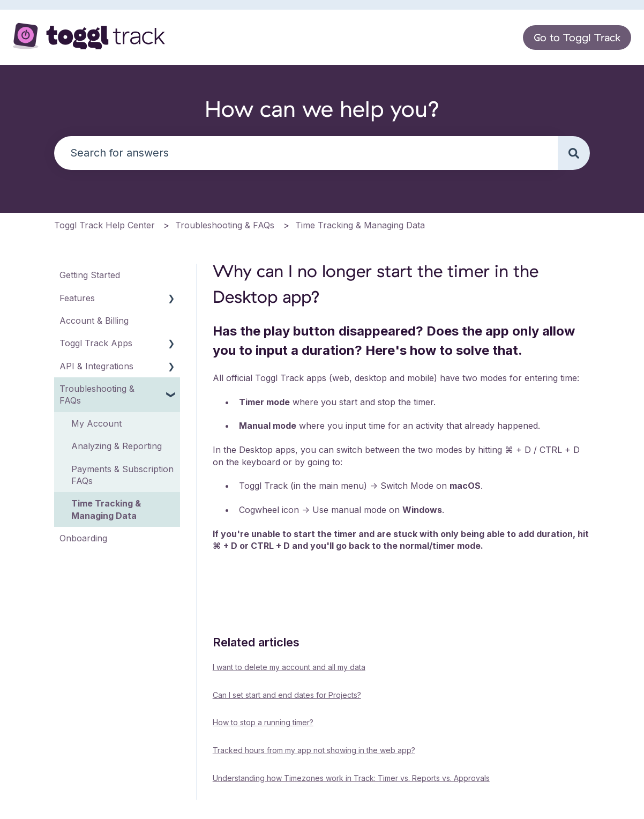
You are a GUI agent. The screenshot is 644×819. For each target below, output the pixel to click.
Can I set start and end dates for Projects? (287, 695)
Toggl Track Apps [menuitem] (96, 343)
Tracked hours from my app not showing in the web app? (314, 750)
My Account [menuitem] (96, 423)
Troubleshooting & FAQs (225, 225)
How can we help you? (322, 109)
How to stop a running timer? (263, 722)
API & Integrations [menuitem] (96, 366)
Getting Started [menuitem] (90, 275)
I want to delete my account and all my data (289, 667)
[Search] (574, 153)
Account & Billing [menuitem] (94, 321)
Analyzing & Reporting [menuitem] (117, 446)
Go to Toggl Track (577, 37)
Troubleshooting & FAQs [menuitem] (97, 394)
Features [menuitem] (77, 298)
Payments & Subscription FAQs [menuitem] (122, 475)
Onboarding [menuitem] (83, 538)
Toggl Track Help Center (104, 225)
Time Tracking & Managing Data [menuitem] (106, 509)
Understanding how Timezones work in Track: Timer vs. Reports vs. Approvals (351, 778)
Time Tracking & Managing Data (360, 225)
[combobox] (306, 153)
